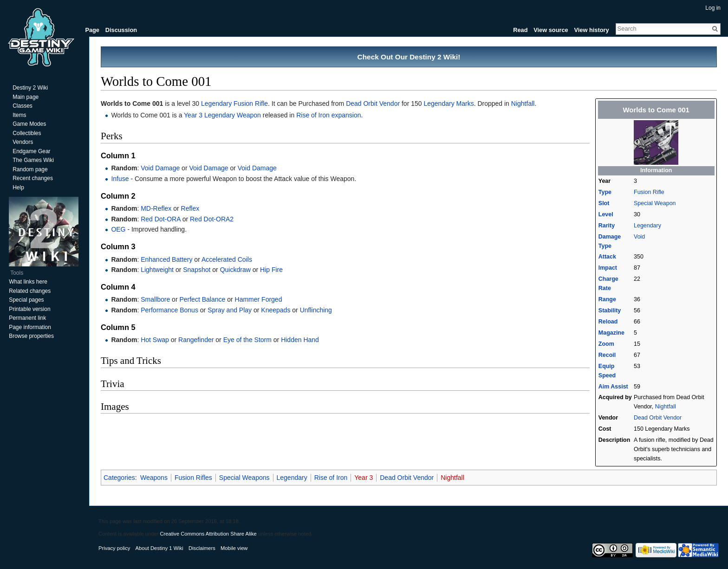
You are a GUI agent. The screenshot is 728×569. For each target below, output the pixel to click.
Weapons (154, 478)
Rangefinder (196, 340)
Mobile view (234, 548)
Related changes (30, 291)
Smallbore (155, 299)
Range (607, 299)
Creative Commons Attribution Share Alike (208, 534)
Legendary (647, 226)
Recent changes (33, 178)
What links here (28, 282)
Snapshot (197, 270)
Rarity (607, 226)
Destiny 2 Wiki (30, 88)
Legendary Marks (448, 103)
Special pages (26, 300)
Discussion (121, 30)
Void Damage (160, 168)
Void (639, 237)
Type (605, 192)
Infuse (120, 179)
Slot (604, 203)
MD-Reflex (156, 208)
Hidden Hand (300, 340)
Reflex (190, 208)
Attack (607, 257)
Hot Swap (155, 340)
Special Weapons (244, 478)
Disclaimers (202, 548)
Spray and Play (230, 310)
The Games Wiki (33, 160)
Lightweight (157, 270)
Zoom (606, 344)
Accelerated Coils (227, 259)
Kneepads (276, 310)
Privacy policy (114, 548)
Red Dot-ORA (161, 219)
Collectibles (27, 133)
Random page (30, 169)
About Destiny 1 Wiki (159, 548)
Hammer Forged (259, 299)
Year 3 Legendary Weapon (222, 115)
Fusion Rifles (193, 478)
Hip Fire (271, 270)
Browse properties (31, 336)
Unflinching (316, 310)
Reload (608, 322)
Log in (713, 8)
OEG (118, 229)
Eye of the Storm (247, 340)
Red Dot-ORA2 (212, 219)
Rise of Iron (313, 115)
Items (19, 115)
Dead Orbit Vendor (658, 418)
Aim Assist (613, 387)
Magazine (611, 333)
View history (591, 30)
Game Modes (29, 124)
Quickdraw (235, 270)
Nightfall (666, 407)
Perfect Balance (202, 299)
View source (551, 30)
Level (606, 214)
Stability (610, 310)
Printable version (29, 309)
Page (92, 30)
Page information (30, 327)
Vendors (23, 142)
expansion (346, 115)
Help (18, 188)
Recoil (607, 355)
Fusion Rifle (649, 192)
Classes (23, 106)
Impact (608, 268)
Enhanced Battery (166, 259)
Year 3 (364, 478)
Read (520, 30)
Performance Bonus (169, 310)
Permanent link (27, 318)
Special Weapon (655, 203)
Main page (26, 97)
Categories (119, 478)
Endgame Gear (31, 151)
